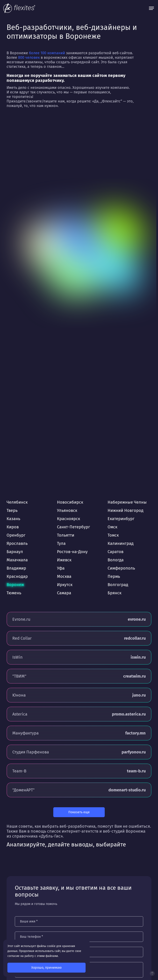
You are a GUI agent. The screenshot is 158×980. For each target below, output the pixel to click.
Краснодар (17, 576)
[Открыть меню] (151, 8)
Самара (64, 593)
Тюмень (14, 593)
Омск (112, 527)
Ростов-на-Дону (72, 552)
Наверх (152, 973)
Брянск (114, 593)
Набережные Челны (127, 502)
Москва (64, 576)
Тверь (12, 510)
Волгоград (118, 585)
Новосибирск (70, 502)
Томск (113, 535)
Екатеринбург (121, 519)
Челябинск (17, 502)
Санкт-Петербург (74, 527)
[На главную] (19, 8)
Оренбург (16, 535)
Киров (13, 527)
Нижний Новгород (125, 510)
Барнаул (15, 552)
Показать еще (79, 812)
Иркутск (65, 585)
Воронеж (15, 585)
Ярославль (17, 543)
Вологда (116, 560)
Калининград (121, 543)
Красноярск (69, 519)
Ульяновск (67, 510)
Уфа (61, 568)
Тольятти (66, 535)
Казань (13, 519)
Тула (61, 543)
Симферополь (121, 568)
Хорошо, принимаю (46, 968)
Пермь (114, 576)
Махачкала (17, 560)
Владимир (16, 568)
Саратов (116, 552)
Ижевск (64, 560)
